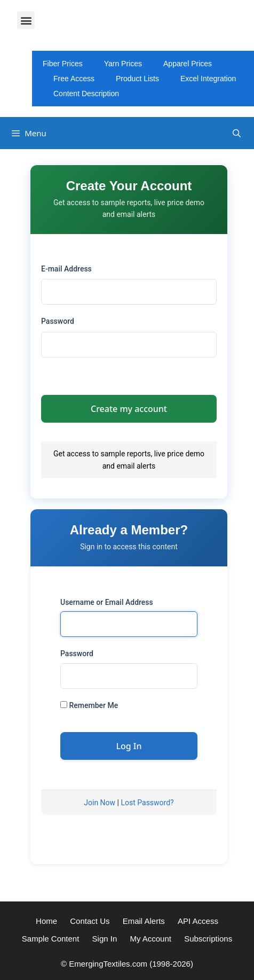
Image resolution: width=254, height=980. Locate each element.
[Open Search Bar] (237, 133)
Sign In (105, 939)
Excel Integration (208, 79)
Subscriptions (208, 939)
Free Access (74, 79)
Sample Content (51, 939)
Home (46, 921)
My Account (150, 939)
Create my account (129, 409)
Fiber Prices (63, 64)
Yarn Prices (123, 64)
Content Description (86, 94)
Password (58, 321)
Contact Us (90, 921)
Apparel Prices (188, 64)
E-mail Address (66, 269)
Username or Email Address (107, 602)
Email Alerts (144, 921)
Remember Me (89, 705)
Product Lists (137, 79)
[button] (26, 20)
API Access (198, 921)
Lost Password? (147, 803)
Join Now (100, 803)
